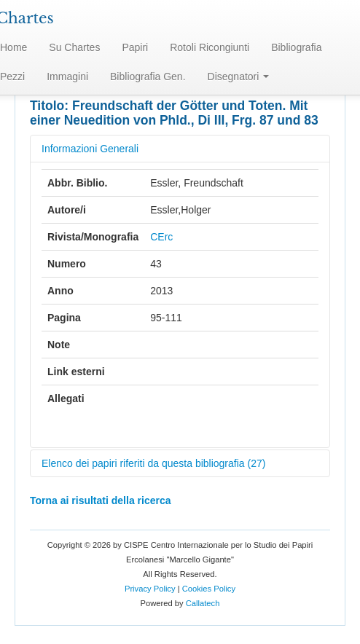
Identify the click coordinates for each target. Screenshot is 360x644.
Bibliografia (296, 47)
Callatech (203, 603)
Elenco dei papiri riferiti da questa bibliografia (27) (153, 463)
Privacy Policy (150, 589)
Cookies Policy (209, 589)
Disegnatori (239, 76)
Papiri (135, 47)
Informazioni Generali (90, 149)
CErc (161, 237)
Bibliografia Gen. (148, 76)
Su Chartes (74, 47)
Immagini (67, 76)
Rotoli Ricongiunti (210, 47)
